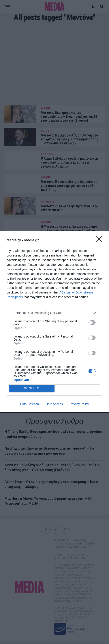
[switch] (92, 323)
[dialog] (54, 322)
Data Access (54, 404)
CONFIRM (32, 388)
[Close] (100, 240)
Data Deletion (29, 404)
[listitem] (54, 313)
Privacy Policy (79, 404)
